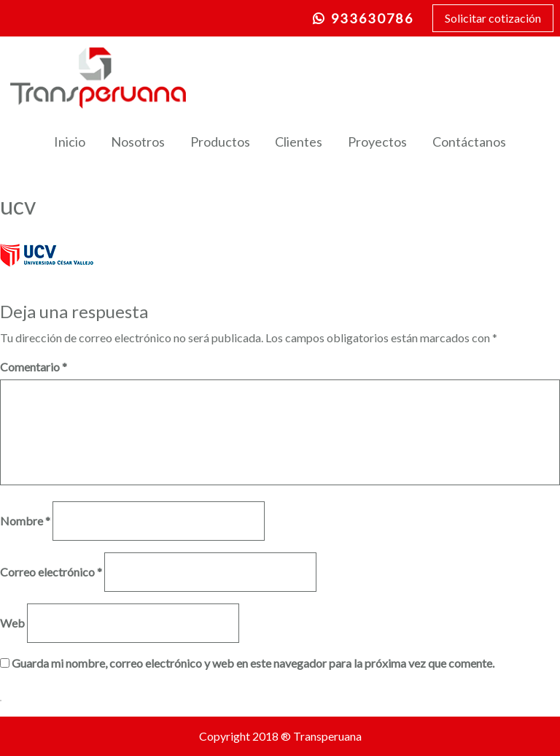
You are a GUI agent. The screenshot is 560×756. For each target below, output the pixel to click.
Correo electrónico (51, 572)
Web (12, 623)
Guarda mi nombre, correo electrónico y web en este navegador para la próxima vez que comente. (253, 663)
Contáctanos (469, 142)
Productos (220, 142)
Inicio (70, 142)
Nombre (25, 521)
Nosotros (138, 142)
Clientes (299, 142)
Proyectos (377, 142)
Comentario (34, 367)
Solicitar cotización (493, 18)
